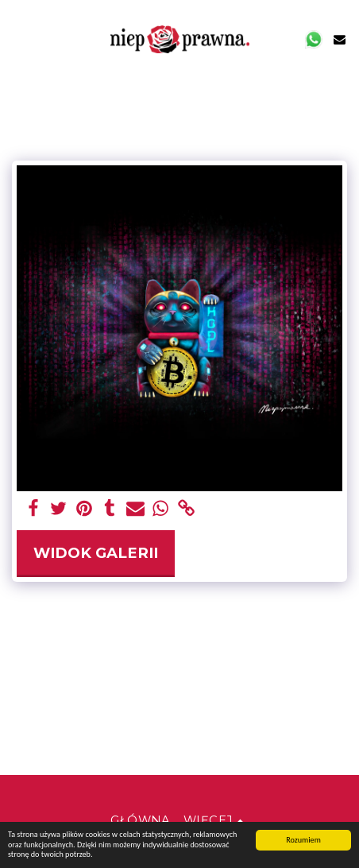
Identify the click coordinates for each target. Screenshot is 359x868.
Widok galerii (96, 553)
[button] (17, 39)
